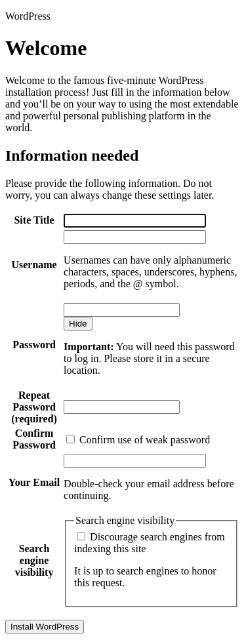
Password (34, 345)
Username (34, 265)
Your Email (34, 482)
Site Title (34, 220)
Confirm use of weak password (138, 440)
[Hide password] (78, 324)
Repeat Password (34, 407)
